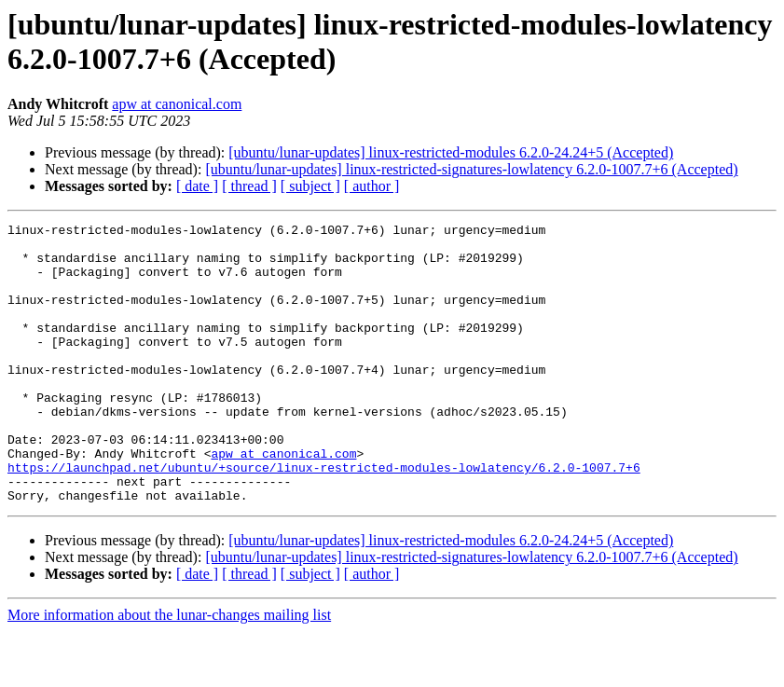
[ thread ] (249, 186)
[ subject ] (310, 186)
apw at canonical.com (177, 104)
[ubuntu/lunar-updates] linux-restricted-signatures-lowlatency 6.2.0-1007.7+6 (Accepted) (471, 169)
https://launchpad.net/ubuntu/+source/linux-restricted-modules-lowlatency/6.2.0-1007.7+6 (324, 517)
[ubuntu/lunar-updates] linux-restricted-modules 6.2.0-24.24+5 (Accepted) (451, 152)
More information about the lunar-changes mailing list (169, 671)
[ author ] (372, 186)
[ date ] (197, 186)
